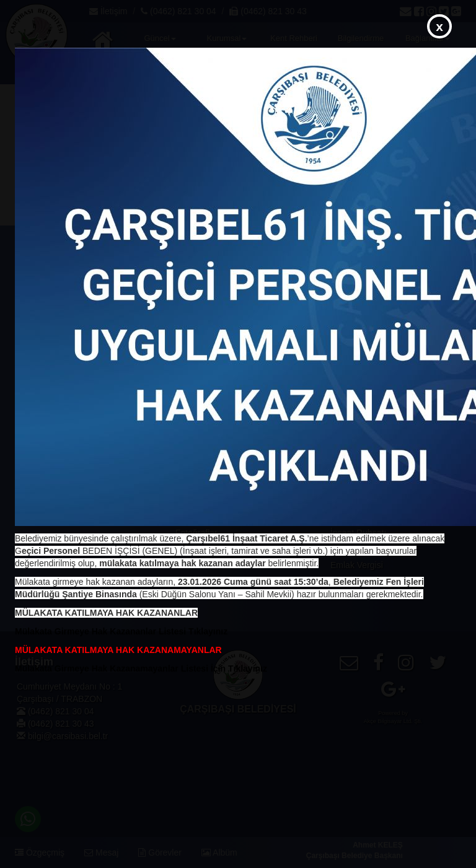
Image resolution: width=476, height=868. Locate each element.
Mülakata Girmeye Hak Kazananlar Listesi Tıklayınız (121, 631)
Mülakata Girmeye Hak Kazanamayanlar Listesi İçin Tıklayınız (141, 669)
